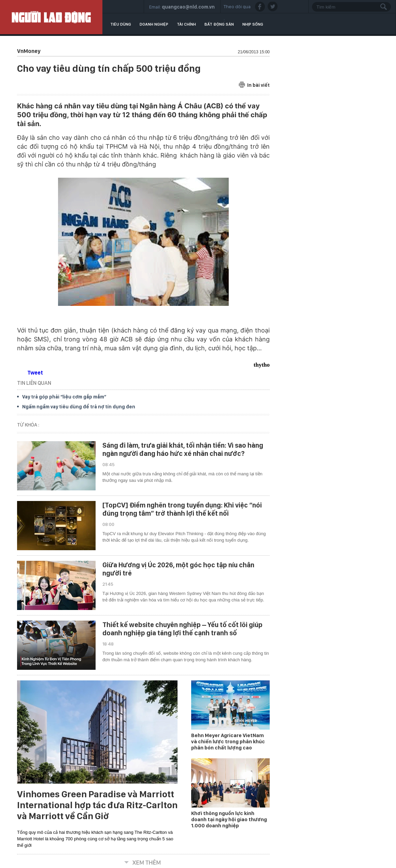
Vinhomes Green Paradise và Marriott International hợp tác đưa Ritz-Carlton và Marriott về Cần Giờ (97, 805)
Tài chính (186, 24)
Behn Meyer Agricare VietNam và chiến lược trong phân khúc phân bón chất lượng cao (228, 742)
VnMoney (29, 51)
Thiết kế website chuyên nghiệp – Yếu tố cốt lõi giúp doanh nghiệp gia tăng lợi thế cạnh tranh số (182, 629)
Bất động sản (219, 24)
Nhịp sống (253, 24)
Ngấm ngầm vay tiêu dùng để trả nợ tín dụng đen (79, 407)
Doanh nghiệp (154, 24)
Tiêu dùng (121, 24)
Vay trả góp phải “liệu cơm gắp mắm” (64, 397)
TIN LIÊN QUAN (34, 383)
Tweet (35, 373)
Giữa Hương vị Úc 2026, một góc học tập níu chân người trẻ (178, 569)
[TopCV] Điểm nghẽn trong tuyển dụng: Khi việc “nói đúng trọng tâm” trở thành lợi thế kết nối (182, 509)
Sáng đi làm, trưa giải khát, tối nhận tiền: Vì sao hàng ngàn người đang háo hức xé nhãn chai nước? (183, 449)
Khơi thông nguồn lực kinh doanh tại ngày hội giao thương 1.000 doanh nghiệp (229, 819)
